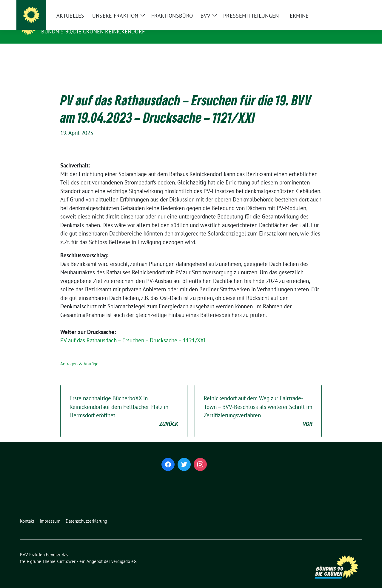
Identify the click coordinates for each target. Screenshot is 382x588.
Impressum (50, 512)
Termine (286, 54)
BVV (193, 54)
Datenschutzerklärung (86, 512)
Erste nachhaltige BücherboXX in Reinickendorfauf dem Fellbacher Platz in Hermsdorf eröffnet (124, 402)
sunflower (66, 552)
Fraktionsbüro (160, 54)
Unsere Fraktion (103, 54)
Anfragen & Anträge (79, 354)
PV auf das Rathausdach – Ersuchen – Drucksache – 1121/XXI (133, 331)
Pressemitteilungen (239, 54)
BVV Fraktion (63, 23)
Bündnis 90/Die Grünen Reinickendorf (93, 31)
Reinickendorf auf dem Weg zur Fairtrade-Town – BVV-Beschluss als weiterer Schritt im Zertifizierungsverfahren (258, 402)
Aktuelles (58, 54)
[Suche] (343, 5)
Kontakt (27, 512)
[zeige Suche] (351, 5)
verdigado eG (124, 552)
